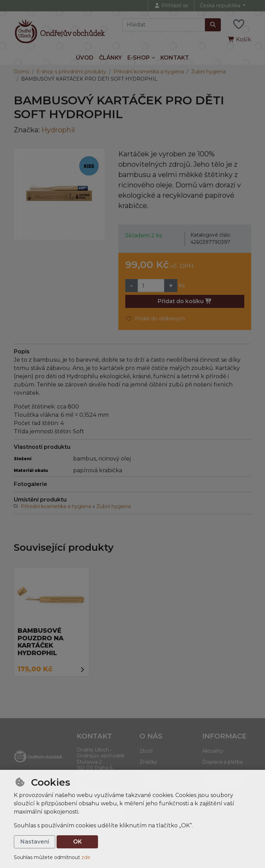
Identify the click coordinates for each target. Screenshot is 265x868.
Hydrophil (58, 130)
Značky (148, 762)
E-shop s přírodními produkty (71, 72)
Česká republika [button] (221, 6)
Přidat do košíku (185, 301)
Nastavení (35, 842)
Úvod (85, 58)
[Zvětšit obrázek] (59, 194)
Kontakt (175, 58)
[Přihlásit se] (171, 6)
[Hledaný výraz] (164, 25)
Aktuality (213, 751)
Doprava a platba (222, 762)
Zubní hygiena (208, 72)
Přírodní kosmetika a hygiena (149, 72)
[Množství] (151, 286)
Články (110, 58)
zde (86, 857)
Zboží (146, 751)
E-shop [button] (139, 58)
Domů (22, 72)
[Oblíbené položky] (239, 25)
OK (77, 842)
